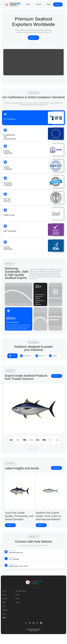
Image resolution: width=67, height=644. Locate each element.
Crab (4, 614)
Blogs (49, 4)
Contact (58, 4)
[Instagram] (30, 623)
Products (38, 4)
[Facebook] (26, 623)
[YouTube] (41, 623)
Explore (10, 525)
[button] (31, 449)
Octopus (5, 610)
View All (57, 376)
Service (5, 599)
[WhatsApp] (37, 623)
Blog (4, 602)
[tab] (12, 356)
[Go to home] (12, 4)
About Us (34, 38)
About (28, 4)
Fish (4, 606)
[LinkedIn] (33, 623)
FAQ (4, 618)
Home (19, 4)
